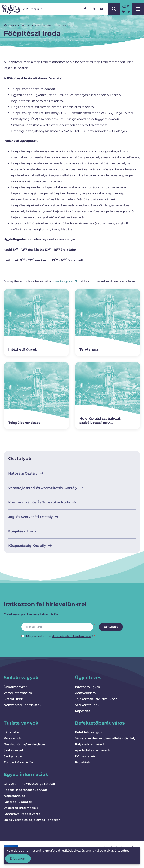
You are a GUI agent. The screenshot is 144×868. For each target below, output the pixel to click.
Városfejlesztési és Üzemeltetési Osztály (46, 488)
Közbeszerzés (85, 756)
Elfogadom (18, 859)
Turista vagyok (21, 723)
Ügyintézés (88, 677)
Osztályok (67, 25)
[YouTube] (102, 9)
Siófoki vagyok (21, 677)
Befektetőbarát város (100, 723)
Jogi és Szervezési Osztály (33, 517)
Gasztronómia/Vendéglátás (25, 744)
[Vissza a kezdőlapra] (11, 9)
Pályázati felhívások (90, 744)
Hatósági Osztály (26, 473)
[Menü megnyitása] (138, 9)
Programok (12, 738)
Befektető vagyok (89, 732)
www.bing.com (64, 281)
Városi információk (18, 693)
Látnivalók (12, 732)
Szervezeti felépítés (45, 25)
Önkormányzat (15, 687)
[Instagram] (93, 9)
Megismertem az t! (60, 636)
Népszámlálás (14, 796)
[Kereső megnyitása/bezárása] (114, 9)
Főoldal (10, 25)
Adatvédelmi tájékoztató (72, 636)
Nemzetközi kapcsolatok (22, 705)
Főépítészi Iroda (22, 531)
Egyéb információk (26, 774)
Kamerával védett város (22, 814)
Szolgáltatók (13, 756)
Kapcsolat (83, 711)
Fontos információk (19, 762)
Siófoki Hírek (13, 699)
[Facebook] (85, 9)
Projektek (83, 762)
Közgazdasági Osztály (30, 546)
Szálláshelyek (14, 750)
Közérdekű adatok (18, 802)
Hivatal (25, 25)
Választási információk (21, 808)
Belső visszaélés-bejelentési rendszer (32, 820)
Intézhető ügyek (88, 687)
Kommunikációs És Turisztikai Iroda (42, 502)
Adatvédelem (85, 693)
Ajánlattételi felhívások (93, 750)
